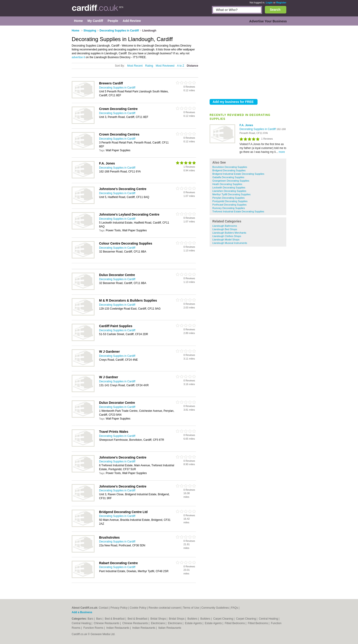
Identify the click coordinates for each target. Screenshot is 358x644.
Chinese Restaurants (107, 623)
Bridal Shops (159, 619)
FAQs (234, 608)
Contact (104, 608)
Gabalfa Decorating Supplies (228, 177)
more (282, 152)
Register (281, 3)
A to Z (180, 66)
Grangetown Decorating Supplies (231, 181)
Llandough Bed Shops (225, 229)
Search (275, 10)
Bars (91, 619)
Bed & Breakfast (115, 619)
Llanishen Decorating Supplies (229, 191)
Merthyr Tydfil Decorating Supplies (231, 194)
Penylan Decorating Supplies (228, 198)
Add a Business (82, 612)
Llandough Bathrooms (225, 226)
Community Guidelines (215, 608)
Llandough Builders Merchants (229, 233)
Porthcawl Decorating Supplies (229, 205)
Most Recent (135, 66)
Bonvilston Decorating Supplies (230, 167)
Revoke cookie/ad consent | (166, 608)
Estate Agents (194, 623)
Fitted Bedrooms (235, 623)
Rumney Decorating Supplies (229, 208)
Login (269, 3)
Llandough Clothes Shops (227, 236)
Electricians (158, 623)
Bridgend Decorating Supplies (229, 170)
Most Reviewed (165, 66)
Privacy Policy (119, 608)
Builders (193, 619)
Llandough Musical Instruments (230, 243)
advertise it (78, 57)
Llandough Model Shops (226, 240)
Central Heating (269, 619)
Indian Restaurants (118, 628)
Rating (149, 66)
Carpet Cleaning (224, 619)
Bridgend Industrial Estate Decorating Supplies (238, 174)
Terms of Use (191, 608)
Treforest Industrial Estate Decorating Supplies (238, 211)
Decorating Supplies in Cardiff (258, 129)
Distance (192, 66)
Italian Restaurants (170, 628)
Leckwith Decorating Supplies (229, 188)
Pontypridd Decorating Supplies (230, 201)
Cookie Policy (138, 608)
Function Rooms (94, 628)
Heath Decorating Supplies (227, 184)
